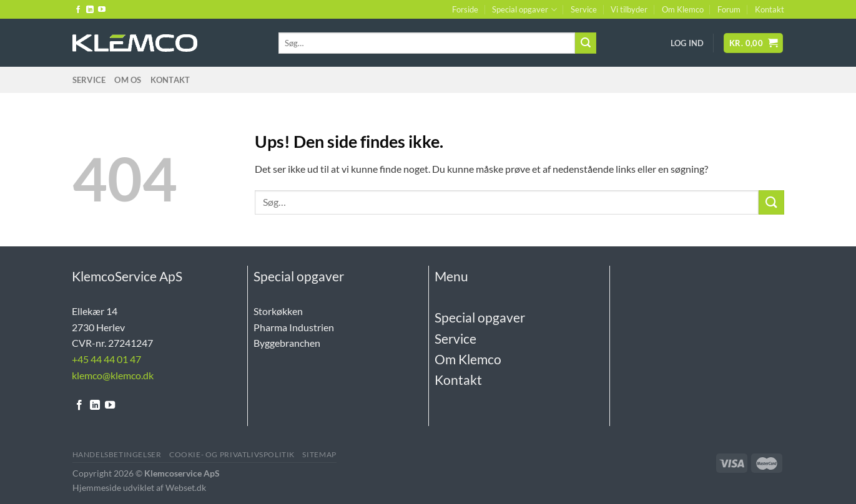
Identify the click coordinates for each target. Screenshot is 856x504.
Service (584, 9)
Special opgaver (524, 10)
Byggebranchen (287, 343)
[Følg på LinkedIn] (90, 10)
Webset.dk (186, 487)
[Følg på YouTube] (102, 10)
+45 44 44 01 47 (106, 359)
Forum (729, 9)
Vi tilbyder (629, 9)
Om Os (128, 80)
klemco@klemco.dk (113, 375)
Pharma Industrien (294, 327)
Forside (465, 9)
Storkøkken (278, 311)
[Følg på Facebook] (78, 10)
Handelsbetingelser (117, 454)
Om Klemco (683, 9)
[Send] (586, 43)
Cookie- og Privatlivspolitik (232, 454)
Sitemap (319, 454)
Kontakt (770, 9)
